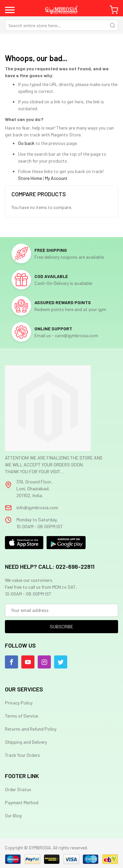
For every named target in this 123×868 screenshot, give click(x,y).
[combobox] (61, 25)
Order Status (18, 789)
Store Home (30, 178)
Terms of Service (21, 716)
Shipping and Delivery (26, 742)
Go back (26, 143)
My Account (56, 178)
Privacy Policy (19, 703)
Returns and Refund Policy (31, 729)
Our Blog (13, 816)
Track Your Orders (22, 755)
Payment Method (22, 802)
